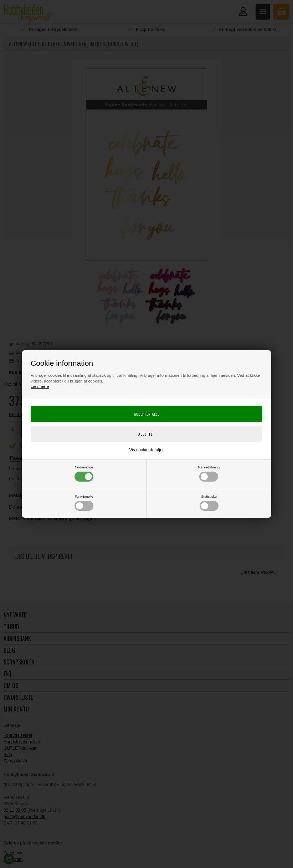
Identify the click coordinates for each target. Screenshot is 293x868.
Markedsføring (209, 473)
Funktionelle (84, 503)
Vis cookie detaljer (146, 450)
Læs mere (40, 386)
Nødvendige (84, 473)
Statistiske (209, 503)
